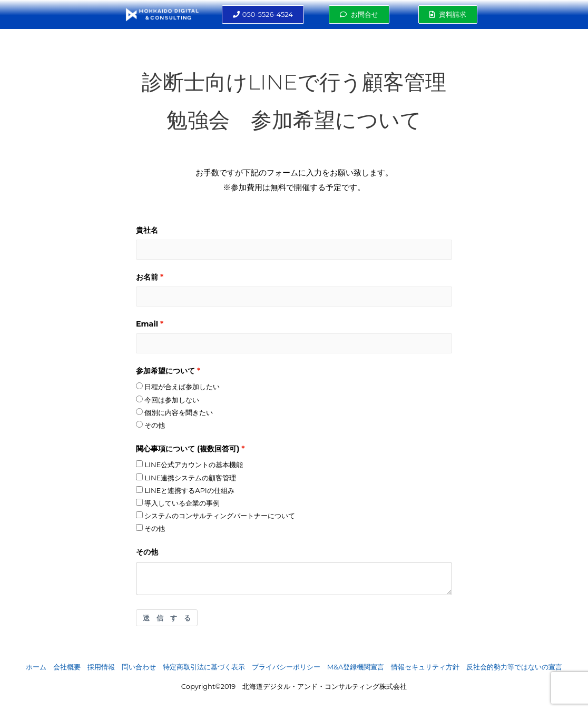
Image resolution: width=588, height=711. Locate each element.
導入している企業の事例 (178, 503)
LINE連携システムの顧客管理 (186, 478)
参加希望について (165, 371)
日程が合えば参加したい (178, 387)
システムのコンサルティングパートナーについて (215, 516)
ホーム (36, 667)
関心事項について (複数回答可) (188, 449)
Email (147, 324)
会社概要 (67, 667)
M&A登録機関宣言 (356, 667)
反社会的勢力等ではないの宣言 (514, 667)
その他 (150, 425)
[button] (263, 14)
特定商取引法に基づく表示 (204, 667)
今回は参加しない (168, 400)
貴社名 (147, 230)
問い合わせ (139, 667)
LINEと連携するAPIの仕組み (185, 490)
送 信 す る (167, 618)
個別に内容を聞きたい (174, 412)
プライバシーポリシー (286, 667)
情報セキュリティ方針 (425, 667)
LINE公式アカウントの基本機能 (189, 465)
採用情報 (101, 667)
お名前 (147, 277)
